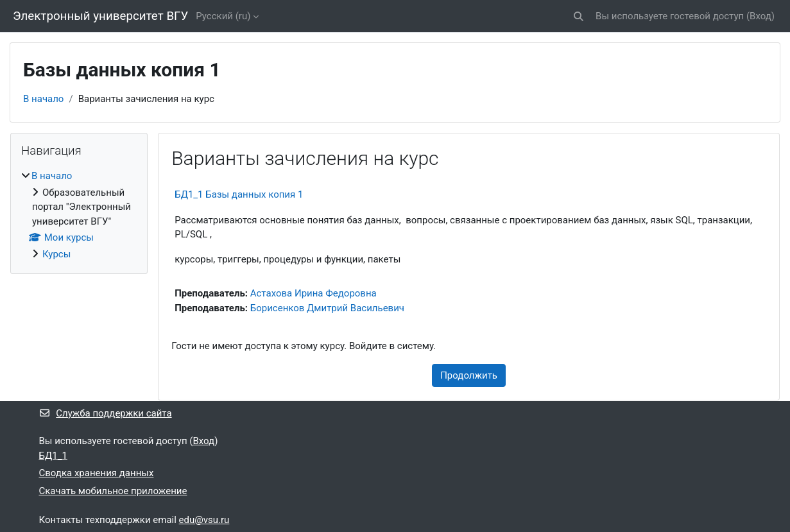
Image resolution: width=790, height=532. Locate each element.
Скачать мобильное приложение (113, 491)
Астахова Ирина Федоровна (313, 293)
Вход (760, 16)
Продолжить (469, 375)
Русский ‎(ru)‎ (223, 16)
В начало (43, 99)
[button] (579, 16)
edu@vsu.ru (204, 520)
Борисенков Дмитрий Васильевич (327, 308)
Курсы (56, 254)
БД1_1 (53, 456)
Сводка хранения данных (97, 473)
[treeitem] (79, 215)
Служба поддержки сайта (106, 413)
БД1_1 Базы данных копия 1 (239, 194)
